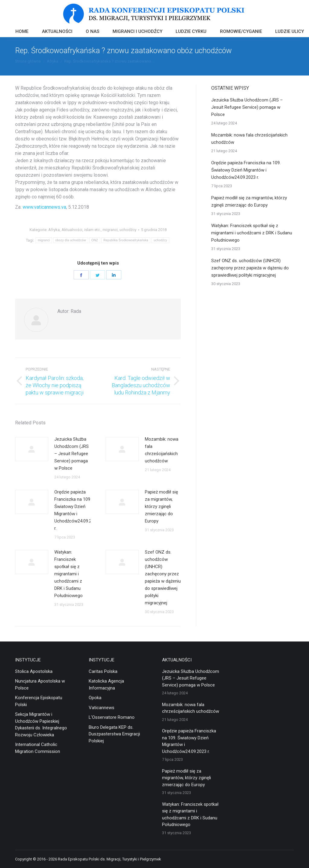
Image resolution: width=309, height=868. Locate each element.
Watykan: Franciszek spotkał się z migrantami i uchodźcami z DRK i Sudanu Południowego (68, 574)
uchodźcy (128, 230)
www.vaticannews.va (44, 207)
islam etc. (92, 230)
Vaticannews (102, 708)
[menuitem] (22, 32)
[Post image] (32, 449)
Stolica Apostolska (34, 671)
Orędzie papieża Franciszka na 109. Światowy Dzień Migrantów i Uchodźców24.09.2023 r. (76, 510)
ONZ (95, 240)
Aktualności (72, 230)
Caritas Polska (103, 671)
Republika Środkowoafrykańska (126, 240)
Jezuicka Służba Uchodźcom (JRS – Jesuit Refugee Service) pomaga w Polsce (72, 454)
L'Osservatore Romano (112, 717)
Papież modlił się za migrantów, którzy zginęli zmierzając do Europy (161, 506)
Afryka (54, 230)
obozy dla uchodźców (70, 240)
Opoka (95, 698)
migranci (110, 230)
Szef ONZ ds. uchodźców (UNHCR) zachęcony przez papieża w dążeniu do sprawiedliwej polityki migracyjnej (163, 577)
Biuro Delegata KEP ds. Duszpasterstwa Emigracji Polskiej (114, 734)
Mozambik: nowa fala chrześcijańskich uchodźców (162, 450)
